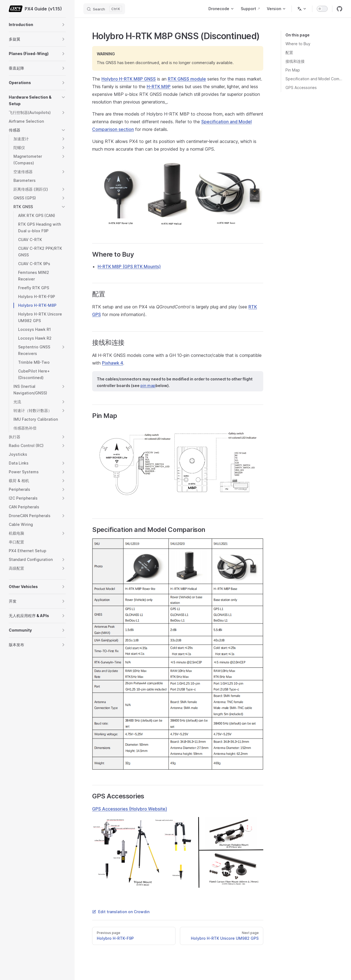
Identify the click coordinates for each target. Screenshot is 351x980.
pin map (148, 386)
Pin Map (293, 70)
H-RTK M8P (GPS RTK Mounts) (129, 267)
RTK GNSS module (187, 79)
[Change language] (302, 9)
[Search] (104, 9)
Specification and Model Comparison (314, 79)
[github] (339, 9)
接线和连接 (295, 61)
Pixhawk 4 (113, 363)
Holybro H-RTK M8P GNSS (129, 79)
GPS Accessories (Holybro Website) (130, 809)
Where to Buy (298, 44)
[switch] (322, 9)
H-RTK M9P (159, 87)
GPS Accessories (301, 88)
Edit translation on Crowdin (121, 912)
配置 (289, 52)
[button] (63, 25)
